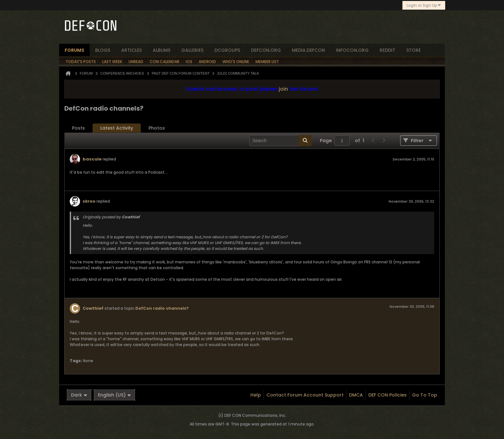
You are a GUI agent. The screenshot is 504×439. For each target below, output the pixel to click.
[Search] (280, 141)
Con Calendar (165, 62)
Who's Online (236, 62)
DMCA (356, 395)
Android (207, 62)
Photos (157, 128)
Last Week (112, 62)
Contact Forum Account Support (305, 395)
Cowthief (93, 308)
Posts (78, 128)
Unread (136, 62)
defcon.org (266, 50)
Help (256, 395)
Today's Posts (81, 62)
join (283, 89)
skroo (89, 201)
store (414, 50)
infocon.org (352, 50)
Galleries (192, 50)
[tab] (78, 128)
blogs (103, 50)
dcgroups (227, 50)
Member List (267, 62)
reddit (387, 50)
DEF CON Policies (387, 395)
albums (162, 50)
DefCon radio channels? (162, 308)
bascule (92, 159)
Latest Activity (117, 128)
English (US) (114, 395)
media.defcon (308, 50)
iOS (189, 62)
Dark (79, 395)
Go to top (425, 395)
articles (131, 50)
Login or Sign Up (424, 5)
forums (74, 50)
